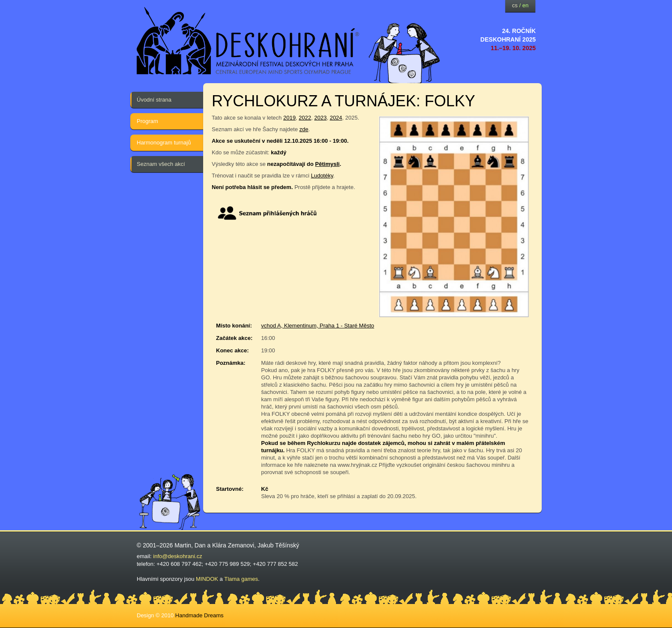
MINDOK (207, 579)
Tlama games (241, 579)
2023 (320, 118)
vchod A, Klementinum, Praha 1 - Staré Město (318, 326)
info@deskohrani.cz (177, 556)
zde (304, 129)
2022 (305, 118)
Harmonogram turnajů (164, 143)
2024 (336, 118)
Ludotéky (322, 176)
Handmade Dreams (199, 615)
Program (147, 121)
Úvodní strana (154, 100)
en (525, 5)
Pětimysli (327, 164)
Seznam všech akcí (161, 164)
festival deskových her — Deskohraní (248, 41)
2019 (289, 118)
